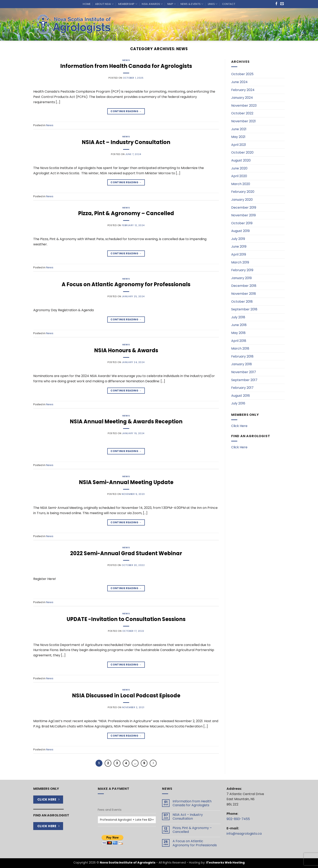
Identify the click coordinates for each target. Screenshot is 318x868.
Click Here (239, 426)
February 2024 (243, 90)
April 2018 (239, 341)
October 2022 (242, 113)
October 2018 (242, 302)
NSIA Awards (152, 4)
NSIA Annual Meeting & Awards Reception (126, 422)
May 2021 (238, 137)
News (126, 60)
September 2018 (244, 309)
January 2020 (242, 200)
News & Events (192, 4)
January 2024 (242, 98)
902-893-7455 (238, 819)
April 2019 (239, 254)
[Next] (153, 763)
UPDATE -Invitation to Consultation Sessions (126, 619)
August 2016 (241, 396)
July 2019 (238, 239)
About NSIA (104, 4)
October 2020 (242, 152)
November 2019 (243, 215)
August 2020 (241, 160)
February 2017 (242, 388)
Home (87, 4)
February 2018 (242, 356)
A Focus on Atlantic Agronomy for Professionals (126, 284)
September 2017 (244, 380)
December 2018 (244, 286)
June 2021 (239, 129)
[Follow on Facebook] (277, 4)
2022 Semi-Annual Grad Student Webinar (126, 553)
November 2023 (244, 106)
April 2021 (239, 145)
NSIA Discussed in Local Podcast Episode (126, 696)
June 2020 (239, 168)
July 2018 (238, 317)
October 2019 (242, 223)
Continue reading (126, 111)
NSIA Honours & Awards (126, 350)
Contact (229, 4)
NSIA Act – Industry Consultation (126, 142)
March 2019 (240, 262)
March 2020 (241, 184)
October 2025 (242, 74)
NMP (172, 4)
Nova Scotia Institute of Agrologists (128, 863)
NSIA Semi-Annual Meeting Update (126, 482)
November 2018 (244, 294)
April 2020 (239, 176)
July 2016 (238, 403)
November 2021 (243, 121)
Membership (128, 4)
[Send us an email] (282, 4)
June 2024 (239, 82)
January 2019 (241, 278)
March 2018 (240, 348)
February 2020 (243, 192)
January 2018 (242, 364)
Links (213, 4)
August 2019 (240, 231)
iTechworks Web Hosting (225, 863)
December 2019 (244, 208)
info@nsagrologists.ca (244, 834)
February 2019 (242, 270)
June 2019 (239, 247)
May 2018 (238, 333)
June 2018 (239, 325)
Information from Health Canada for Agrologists (126, 66)
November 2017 (244, 372)
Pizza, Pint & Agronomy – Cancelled (126, 213)
